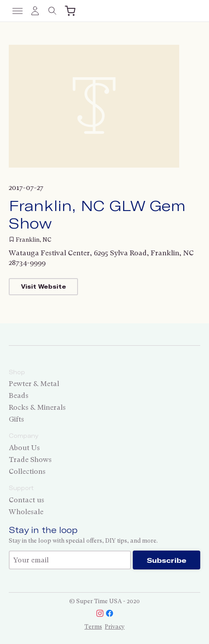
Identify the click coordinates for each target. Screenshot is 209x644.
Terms (93, 627)
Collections (27, 471)
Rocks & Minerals (37, 407)
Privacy (115, 627)
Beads (19, 395)
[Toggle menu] (18, 11)
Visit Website (44, 286)
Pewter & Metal (34, 384)
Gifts (16, 419)
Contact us (27, 500)
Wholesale (26, 512)
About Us (24, 448)
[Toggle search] (53, 11)
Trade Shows (30, 460)
